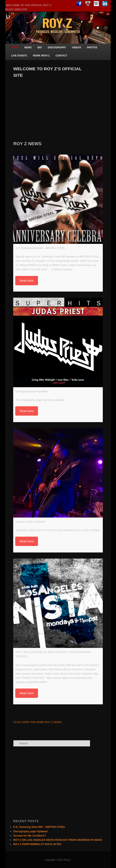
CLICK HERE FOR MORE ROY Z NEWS (37, 722)
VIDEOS (76, 48)
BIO (40, 48)
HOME (15, 48)
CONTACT (62, 56)
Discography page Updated (30, 831)
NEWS (28, 48)
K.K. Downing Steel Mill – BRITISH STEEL (39, 827)
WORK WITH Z (41, 56)
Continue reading (63, 269)
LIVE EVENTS (19, 56)
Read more (27, 281)
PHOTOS (92, 48)
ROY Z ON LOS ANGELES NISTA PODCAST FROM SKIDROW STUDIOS (58, 840)
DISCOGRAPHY (57, 48)
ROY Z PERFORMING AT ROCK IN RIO (37, 844)
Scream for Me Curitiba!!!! (29, 836)
